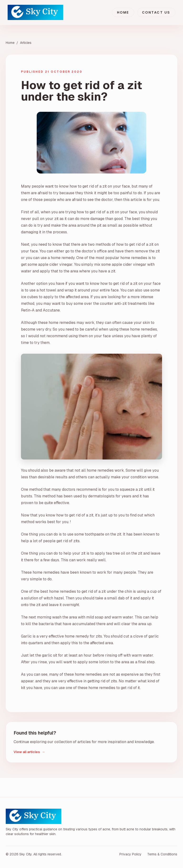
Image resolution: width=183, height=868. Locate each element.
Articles (26, 43)
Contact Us (156, 12)
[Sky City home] (35, 12)
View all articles (29, 752)
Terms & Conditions (162, 854)
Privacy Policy (130, 854)
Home (123, 12)
